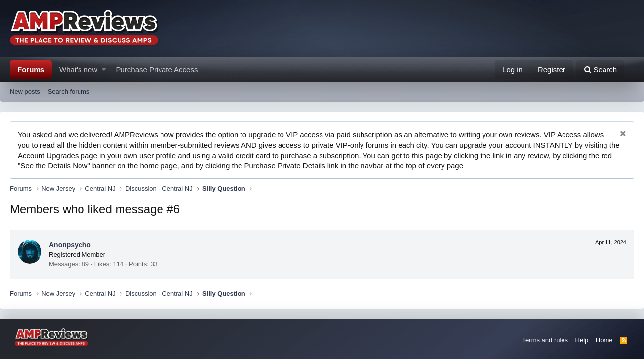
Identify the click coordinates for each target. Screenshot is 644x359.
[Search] (600, 69)
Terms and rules (545, 340)
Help (582, 340)
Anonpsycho (70, 245)
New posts (25, 92)
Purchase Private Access (157, 69)
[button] (104, 69)
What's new (78, 69)
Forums (31, 69)
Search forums (69, 92)
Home (604, 340)
